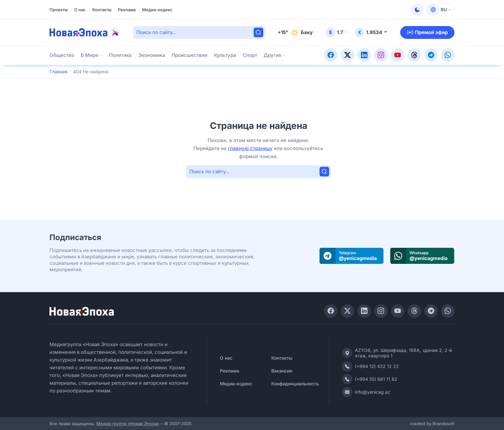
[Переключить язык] (441, 10)
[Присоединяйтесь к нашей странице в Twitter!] (347, 54)
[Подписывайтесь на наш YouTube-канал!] (398, 54)
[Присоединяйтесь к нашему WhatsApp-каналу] (422, 256)
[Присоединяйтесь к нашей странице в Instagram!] (381, 54)
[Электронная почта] (398, 392)
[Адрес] (398, 353)
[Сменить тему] (417, 10)
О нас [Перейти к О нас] (80, 10)
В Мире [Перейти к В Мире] (90, 55)
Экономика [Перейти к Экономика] (152, 55)
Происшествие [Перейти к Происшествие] (190, 55)
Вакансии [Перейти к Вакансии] (282, 371)
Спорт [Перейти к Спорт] (250, 55)
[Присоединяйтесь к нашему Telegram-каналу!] (431, 54)
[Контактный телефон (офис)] (398, 366)
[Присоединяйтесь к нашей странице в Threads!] (414, 54)
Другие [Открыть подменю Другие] (273, 55)
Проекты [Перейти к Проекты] (59, 10)
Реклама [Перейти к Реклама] (127, 10)
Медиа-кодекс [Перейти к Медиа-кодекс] (157, 10)
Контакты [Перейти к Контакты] (102, 10)
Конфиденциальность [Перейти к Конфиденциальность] (295, 384)
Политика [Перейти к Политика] (120, 55)
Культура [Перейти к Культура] (225, 55)
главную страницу (250, 148)
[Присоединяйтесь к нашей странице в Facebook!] (331, 54)
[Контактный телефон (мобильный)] (398, 379)
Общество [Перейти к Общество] (62, 55)
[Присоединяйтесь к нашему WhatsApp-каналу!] (448, 54)
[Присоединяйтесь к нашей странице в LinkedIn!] (364, 54)
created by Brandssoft (432, 424)
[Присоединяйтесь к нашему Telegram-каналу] (352, 256)
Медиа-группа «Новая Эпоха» (128, 424)
